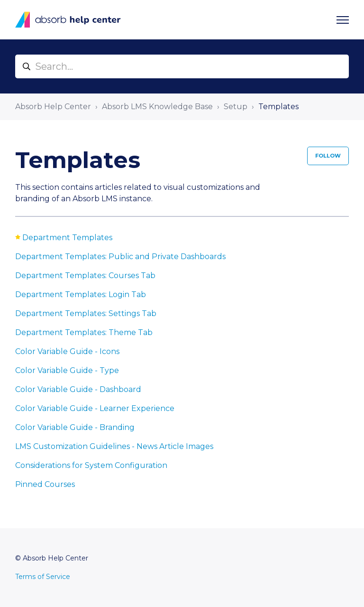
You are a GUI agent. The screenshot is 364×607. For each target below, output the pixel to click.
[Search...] (182, 66)
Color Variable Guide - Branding (75, 427)
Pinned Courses (45, 484)
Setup (236, 107)
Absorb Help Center (53, 107)
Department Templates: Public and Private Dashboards (120, 257)
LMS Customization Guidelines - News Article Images (114, 446)
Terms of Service (43, 577)
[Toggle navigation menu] (343, 20)
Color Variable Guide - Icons (67, 351)
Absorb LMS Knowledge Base (157, 107)
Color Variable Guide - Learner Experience (95, 408)
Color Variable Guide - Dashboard (78, 389)
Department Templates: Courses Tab (85, 275)
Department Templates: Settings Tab (86, 313)
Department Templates (67, 238)
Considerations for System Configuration (91, 465)
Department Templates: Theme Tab (84, 332)
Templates (278, 107)
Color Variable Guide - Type (67, 370)
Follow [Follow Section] (328, 156)
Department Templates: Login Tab (81, 294)
